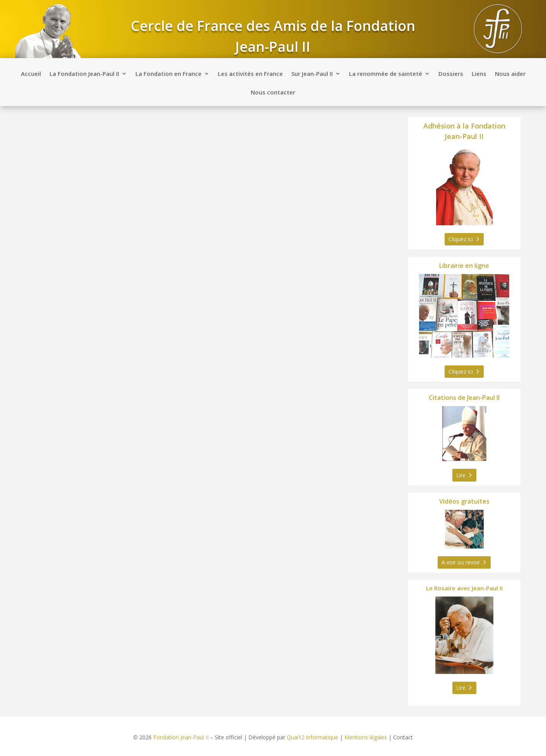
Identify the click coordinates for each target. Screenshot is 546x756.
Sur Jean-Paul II (312, 74)
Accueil (31, 74)
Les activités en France (250, 74)
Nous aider (510, 74)
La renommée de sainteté (386, 74)
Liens (479, 74)
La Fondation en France (169, 74)
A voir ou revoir (461, 562)
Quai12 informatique (312, 737)
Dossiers (451, 74)
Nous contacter (273, 93)
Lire (461, 475)
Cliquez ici (461, 239)
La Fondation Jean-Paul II (84, 74)
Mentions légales (366, 737)
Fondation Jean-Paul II (181, 737)
